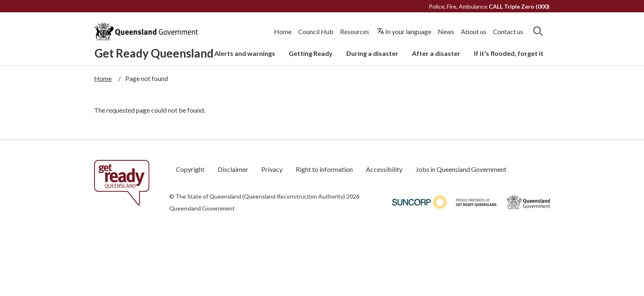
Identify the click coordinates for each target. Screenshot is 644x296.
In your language (408, 31)
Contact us (508, 31)
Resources (355, 31)
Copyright (190, 169)
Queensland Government (202, 208)
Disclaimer (233, 169)
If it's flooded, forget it (509, 53)
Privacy (272, 169)
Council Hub (316, 31)
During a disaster (372, 53)
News (446, 31)
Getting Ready (311, 53)
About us (474, 31)
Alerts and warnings (245, 53)
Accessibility (384, 169)
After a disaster (436, 53)
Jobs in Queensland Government (461, 169)
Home (283, 31)
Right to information (324, 169)
